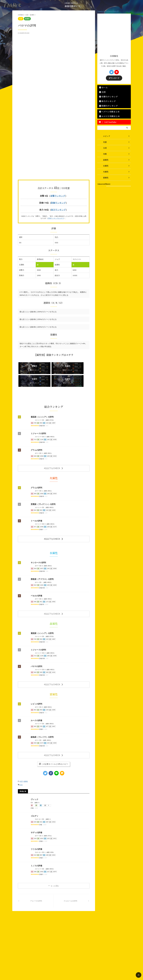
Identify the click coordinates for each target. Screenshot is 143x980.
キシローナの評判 (38, 547)
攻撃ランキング (58, 196)
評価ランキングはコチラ (56, 217)
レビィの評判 (36, 687)
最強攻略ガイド (72, 6)
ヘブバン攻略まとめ (108, 111)
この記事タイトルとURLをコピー (54, 746)
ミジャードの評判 (38, 420)
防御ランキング (58, 202)
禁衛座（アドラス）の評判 (41, 564)
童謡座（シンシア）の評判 (41, 403)
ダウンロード (114, 78)
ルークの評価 (36, 703)
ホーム (104, 87)
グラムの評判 (36, 436)
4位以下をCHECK (54, 454)
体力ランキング (58, 209)
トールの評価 (36, 506)
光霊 (21, 763)
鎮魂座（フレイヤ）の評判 (41, 720)
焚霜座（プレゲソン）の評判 (42, 490)
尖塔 (103, 92)
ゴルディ (34, 797)
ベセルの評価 (36, 580)
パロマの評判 (36, 650)
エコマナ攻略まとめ (108, 116)
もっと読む (55, 867)
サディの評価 (36, 814)
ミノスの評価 (36, 847)
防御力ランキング (107, 105)
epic (21, 766)
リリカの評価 (36, 831)
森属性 (26, 763)
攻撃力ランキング (107, 96)
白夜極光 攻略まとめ (70, 968)
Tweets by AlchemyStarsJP (108, 11)
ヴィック (34, 781)
